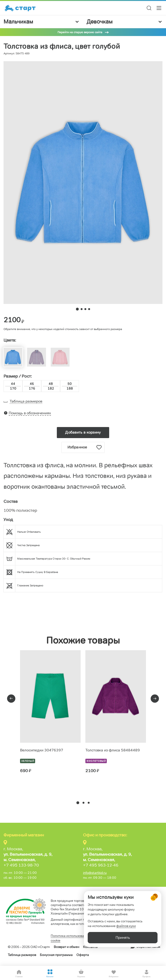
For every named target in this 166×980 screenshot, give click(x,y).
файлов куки (126, 926)
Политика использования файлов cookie (76, 938)
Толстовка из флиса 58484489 (113, 750)
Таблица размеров (22, 955)
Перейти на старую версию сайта (80, 32)
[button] (78, 803)
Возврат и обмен (66, 947)
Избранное (85, 447)
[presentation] (11, 699)
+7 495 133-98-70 (21, 865)
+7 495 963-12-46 (101, 865)
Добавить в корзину (83, 432)
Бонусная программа (56, 955)
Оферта (83, 955)
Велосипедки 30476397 (42, 750)
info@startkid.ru (95, 873)
